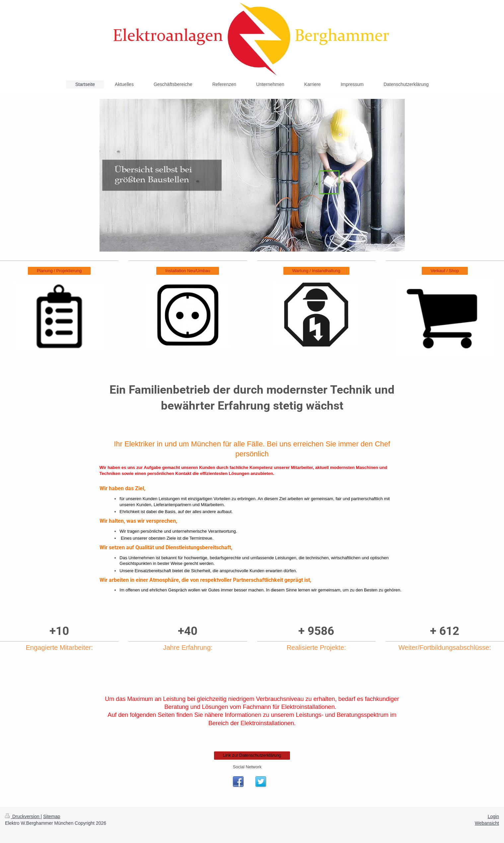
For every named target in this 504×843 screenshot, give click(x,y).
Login (493, 816)
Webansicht (487, 823)
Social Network (247, 767)
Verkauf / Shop (445, 271)
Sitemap (52, 816)
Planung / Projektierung (59, 271)
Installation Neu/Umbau (188, 271)
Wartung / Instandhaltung (316, 271)
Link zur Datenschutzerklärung (252, 755)
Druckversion (23, 816)
